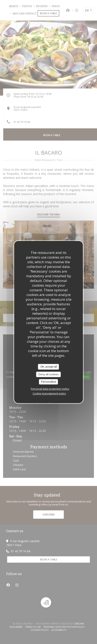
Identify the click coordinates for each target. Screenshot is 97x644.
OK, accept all (49, 367)
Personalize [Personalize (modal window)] (49, 382)
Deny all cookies (49, 374)
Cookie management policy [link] (49, 393)
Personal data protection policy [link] (50, 389)
